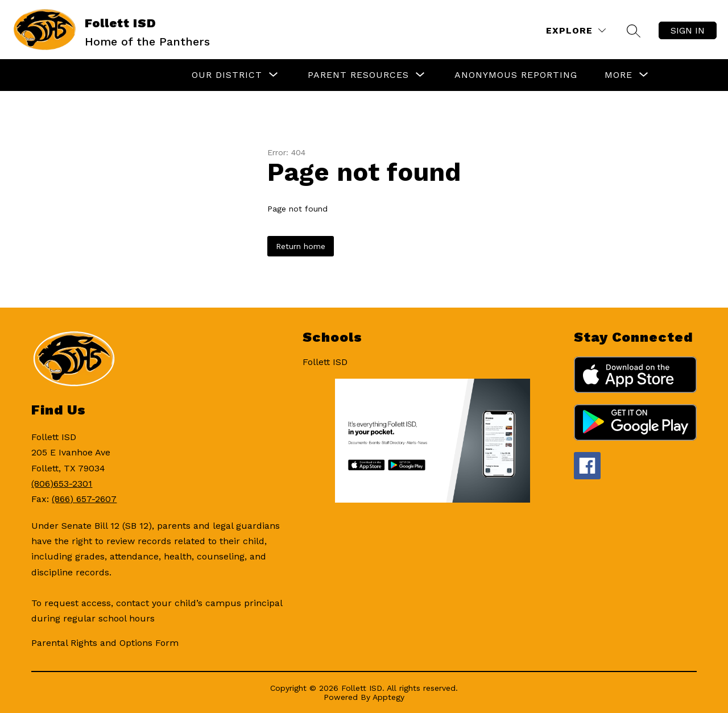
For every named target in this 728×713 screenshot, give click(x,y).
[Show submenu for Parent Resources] (358, 75)
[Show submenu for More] (619, 75)
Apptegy (388, 697)
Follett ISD (325, 362)
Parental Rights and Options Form (105, 643)
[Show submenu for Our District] (227, 75)
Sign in (688, 30)
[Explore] (576, 30)
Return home (301, 246)
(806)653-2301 (62, 484)
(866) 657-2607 (84, 499)
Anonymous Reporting (516, 75)
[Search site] (634, 31)
